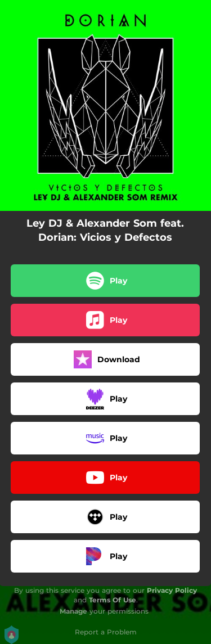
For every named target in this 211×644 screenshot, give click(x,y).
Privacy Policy (172, 590)
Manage (73, 611)
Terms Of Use (113, 600)
